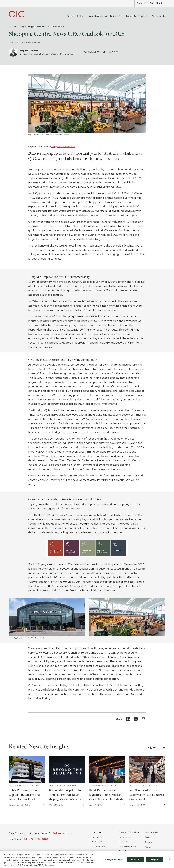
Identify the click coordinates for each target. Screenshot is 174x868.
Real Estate (123, 842)
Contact (149, 847)
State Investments (99, 846)
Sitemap (149, 842)
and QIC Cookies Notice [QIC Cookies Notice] (44, 866)
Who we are (97, 837)
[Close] (170, 860)
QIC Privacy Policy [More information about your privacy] (26, 866)
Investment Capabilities (129, 832)
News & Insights (152, 832)
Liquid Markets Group (127, 846)
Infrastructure (124, 837)
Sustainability (98, 842)
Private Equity (124, 851)
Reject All (135, 861)
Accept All (154, 861)
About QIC (97, 832)
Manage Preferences (114, 861)
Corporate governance (101, 851)
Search (148, 837)
